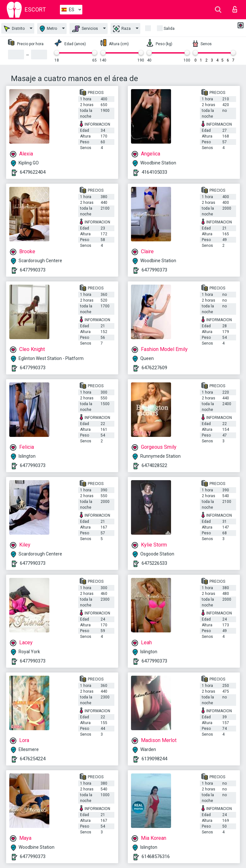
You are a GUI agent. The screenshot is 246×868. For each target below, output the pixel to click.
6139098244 (154, 759)
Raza (122, 29)
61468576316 (156, 856)
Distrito (14, 29)
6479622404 (33, 172)
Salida (169, 29)
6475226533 (154, 563)
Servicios (85, 29)
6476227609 (154, 368)
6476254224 (33, 759)
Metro (48, 29)
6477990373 (33, 270)
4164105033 (154, 172)
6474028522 (154, 465)
